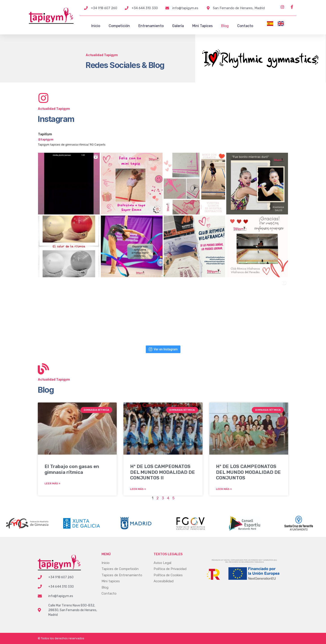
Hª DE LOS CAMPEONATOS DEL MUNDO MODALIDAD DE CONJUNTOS (248, 472)
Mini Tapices (202, 26)
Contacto (245, 26)
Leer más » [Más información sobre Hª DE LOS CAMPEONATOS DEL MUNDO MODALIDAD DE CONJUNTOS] (224, 489)
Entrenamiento (151, 26)
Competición (119, 26)
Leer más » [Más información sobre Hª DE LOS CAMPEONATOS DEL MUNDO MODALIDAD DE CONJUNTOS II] (138, 489)
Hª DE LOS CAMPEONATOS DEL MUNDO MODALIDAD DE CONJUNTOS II (163, 472)
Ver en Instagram (163, 349)
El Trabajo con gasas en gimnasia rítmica (72, 469)
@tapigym (46, 139)
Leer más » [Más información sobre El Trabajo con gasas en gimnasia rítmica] (52, 483)
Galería (178, 26)
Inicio (96, 26)
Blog (225, 26)
